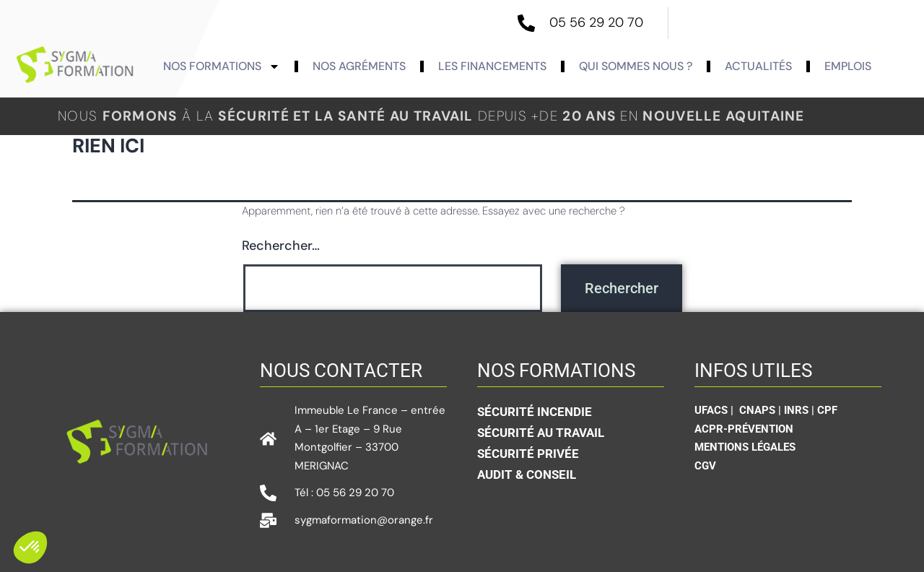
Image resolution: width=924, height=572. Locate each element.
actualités (758, 66)
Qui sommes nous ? (636, 66)
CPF (827, 410)
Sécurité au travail (541, 433)
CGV (705, 466)
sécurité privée (528, 454)
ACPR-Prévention (744, 429)
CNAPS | (762, 410)
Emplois (848, 66)
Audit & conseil (527, 474)
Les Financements (492, 66)
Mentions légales (745, 447)
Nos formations (222, 66)
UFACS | (715, 410)
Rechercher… (281, 246)
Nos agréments (359, 66)
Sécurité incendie (535, 412)
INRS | (801, 410)
